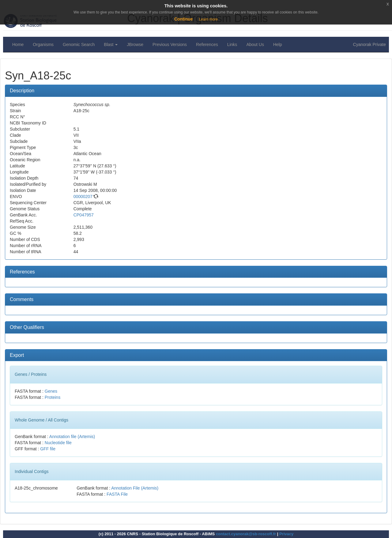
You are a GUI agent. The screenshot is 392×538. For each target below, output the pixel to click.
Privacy (286, 534)
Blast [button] (111, 44)
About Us (255, 44)
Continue (184, 19)
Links (232, 44)
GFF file (48, 449)
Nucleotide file (58, 443)
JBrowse (135, 44)
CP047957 (84, 215)
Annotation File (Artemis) (135, 488)
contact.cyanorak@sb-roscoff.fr (246, 534)
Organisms (43, 44)
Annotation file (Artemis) (72, 437)
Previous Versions (170, 44)
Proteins (53, 397)
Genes (51, 391)
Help (278, 44)
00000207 (83, 197)
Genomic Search (79, 44)
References (207, 44)
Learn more (208, 19)
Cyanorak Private (369, 44)
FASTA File (117, 494)
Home (18, 44)
